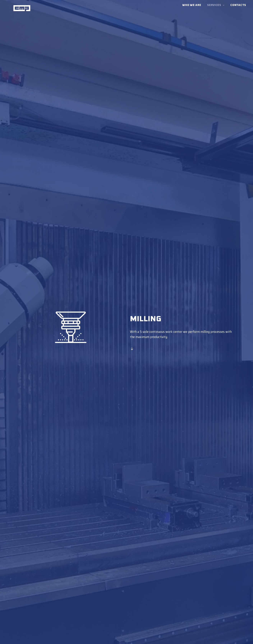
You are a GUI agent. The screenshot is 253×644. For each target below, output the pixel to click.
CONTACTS (177, 613)
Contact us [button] (127, 545)
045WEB (184, 640)
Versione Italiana (29, 614)
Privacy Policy (80, 640)
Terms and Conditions (58, 640)
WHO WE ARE (179, 608)
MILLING (176, 597)
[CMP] (19, 9)
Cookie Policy (161, 640)
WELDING (176, 602)
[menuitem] (193, 9)
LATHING (176, 592)
